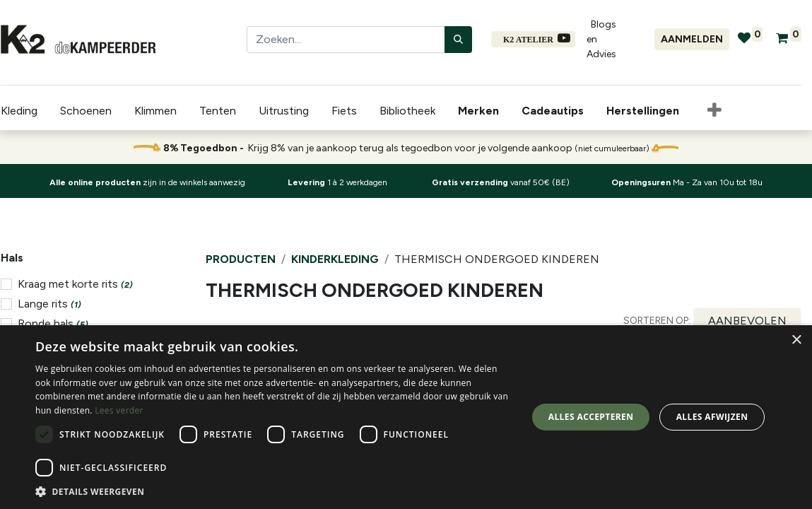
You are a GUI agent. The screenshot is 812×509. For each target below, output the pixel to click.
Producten (241, 259)
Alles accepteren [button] (591, 417)
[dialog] (406, 417)
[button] (714, 111)
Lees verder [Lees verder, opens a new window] (119, 410)
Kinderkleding (335, 259)
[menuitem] (481, 111)
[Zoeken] (458, 40)
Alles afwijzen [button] (712, 417)
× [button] (796, 340)
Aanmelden (692, 39)
